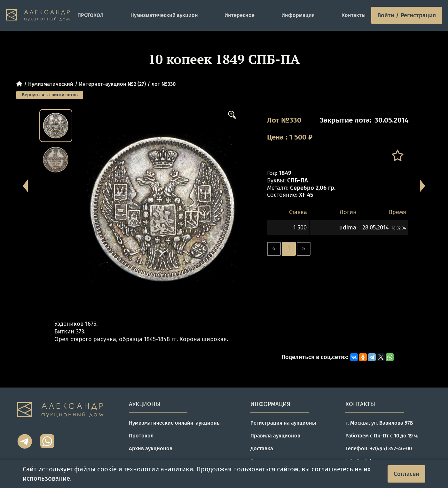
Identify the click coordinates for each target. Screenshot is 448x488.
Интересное (240, 15)
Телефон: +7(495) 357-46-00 (379, 448)
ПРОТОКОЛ (90, 15)
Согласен (406, 474)
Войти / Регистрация (407, 15)
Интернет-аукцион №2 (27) (112, 84)
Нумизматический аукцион (164, 15)
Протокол (141, 436)
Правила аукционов (275, 436)
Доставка (262, 448)
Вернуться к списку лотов (50, 95)
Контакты (354, 15)
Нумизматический (51, 84)
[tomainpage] (39, 15)
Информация (298, 15)
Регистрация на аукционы (283, 423)
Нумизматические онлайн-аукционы (175, 423)
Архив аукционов (151, 448)
